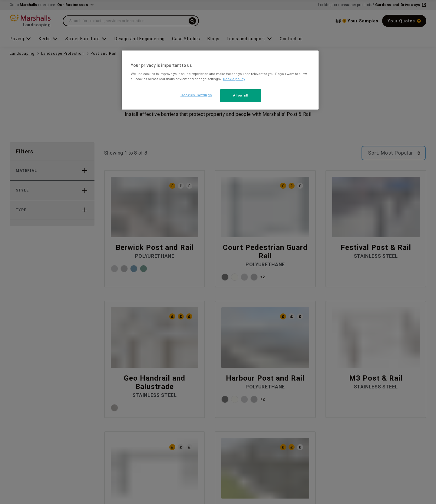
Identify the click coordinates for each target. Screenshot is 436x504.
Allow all (241, 95)
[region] (220, 80)
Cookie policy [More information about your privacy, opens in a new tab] (234, 79)
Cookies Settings (196, 95)
